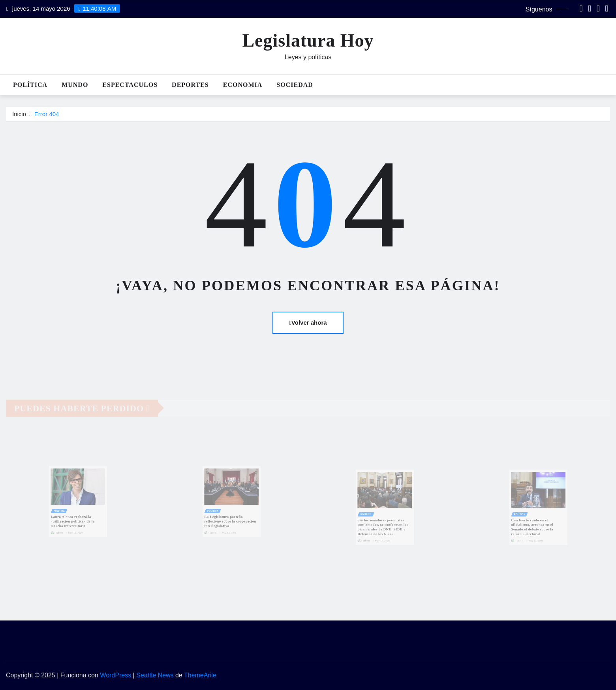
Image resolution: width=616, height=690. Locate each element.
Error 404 (47, 114)
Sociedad (295, 85)
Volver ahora (308, 322)
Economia (243, 85)
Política (30, 85)
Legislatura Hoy (308, 40)
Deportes (190, 85)
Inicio (19, 114)
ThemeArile (200, 675)
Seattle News (155, 675)
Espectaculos (130, 85)
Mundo (75, 85)
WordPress (115, 675)
